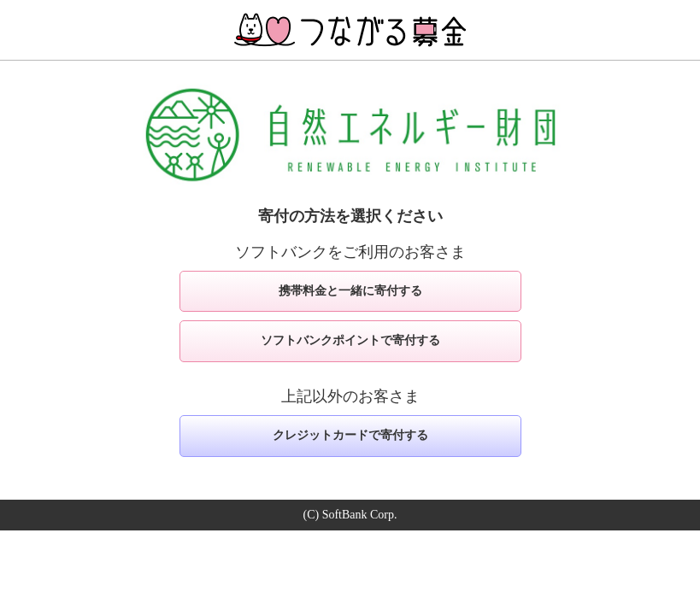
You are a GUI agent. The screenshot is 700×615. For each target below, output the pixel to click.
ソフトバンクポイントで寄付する (350, 340)
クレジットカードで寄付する (350, 435)
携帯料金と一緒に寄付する (350, 291)
